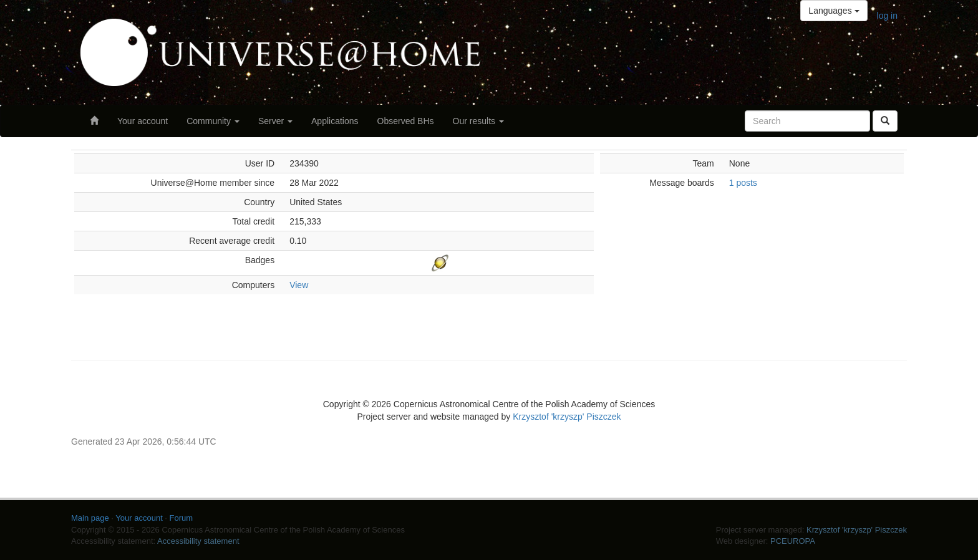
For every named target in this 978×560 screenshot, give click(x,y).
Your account (143, 121)
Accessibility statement (198, 541)
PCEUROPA (793, 541)
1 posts (743, 183)
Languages (834, 11)
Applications (335, 121)
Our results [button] (478, 121)
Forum (182, 518)
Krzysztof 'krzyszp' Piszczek (567, 417)
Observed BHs (406, 121)
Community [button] (213, 121)
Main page (90, 518)
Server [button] (275, 121)
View (299, 285)
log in (887, 16)
